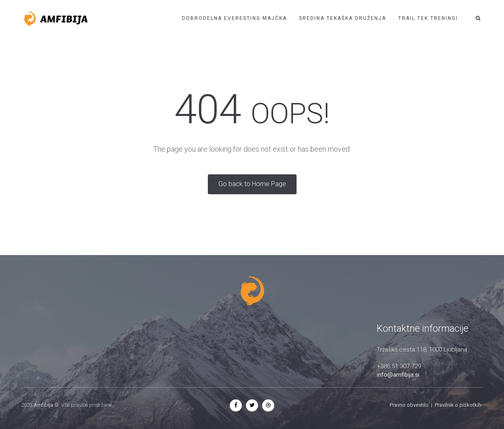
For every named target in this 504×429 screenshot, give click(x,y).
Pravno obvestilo (409, 405)
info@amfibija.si (398, 375)
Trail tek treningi (428, 18)
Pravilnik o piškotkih (458, 405)
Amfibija (43, 405)
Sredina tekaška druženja (343, 18)
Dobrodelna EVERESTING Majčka (234, 18)
